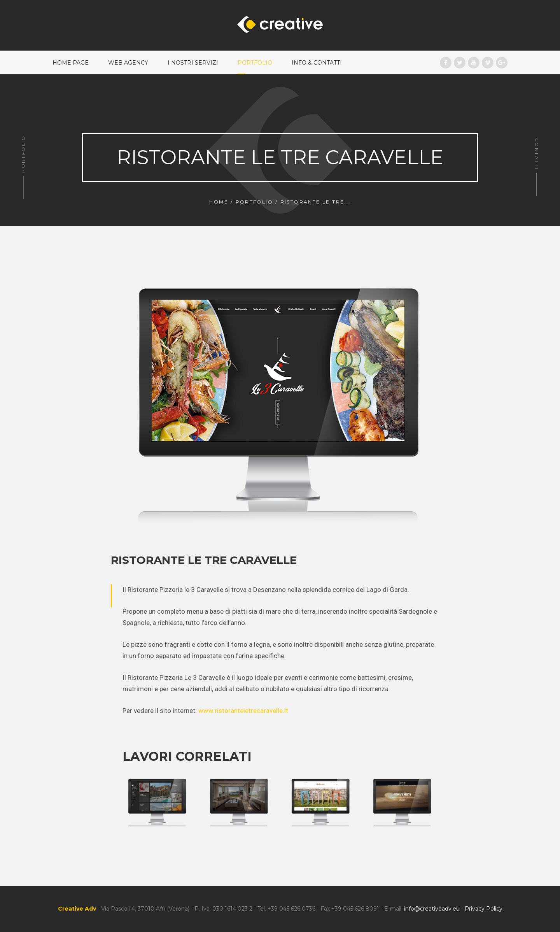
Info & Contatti (317, 63)
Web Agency (128, 63)
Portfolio (255, 63)
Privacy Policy (484, 909)
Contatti (537, 154)
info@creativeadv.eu (432, 909)
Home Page (71, 63)
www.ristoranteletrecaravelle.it (243, 711)
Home (219, 202)
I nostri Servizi (193, 63)
